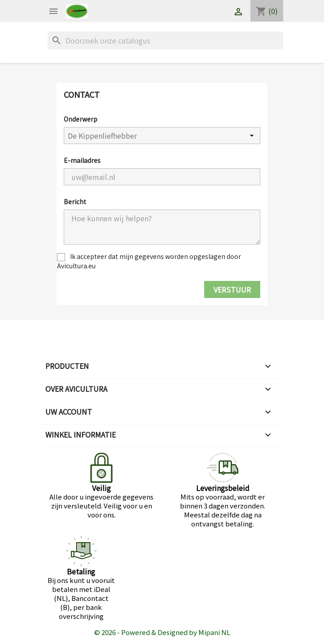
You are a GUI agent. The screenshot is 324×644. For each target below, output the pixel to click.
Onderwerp (81, 119)
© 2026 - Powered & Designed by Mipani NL (162, 632)
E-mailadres (82, 160)
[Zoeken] (165, 40)
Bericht (75, 202)
